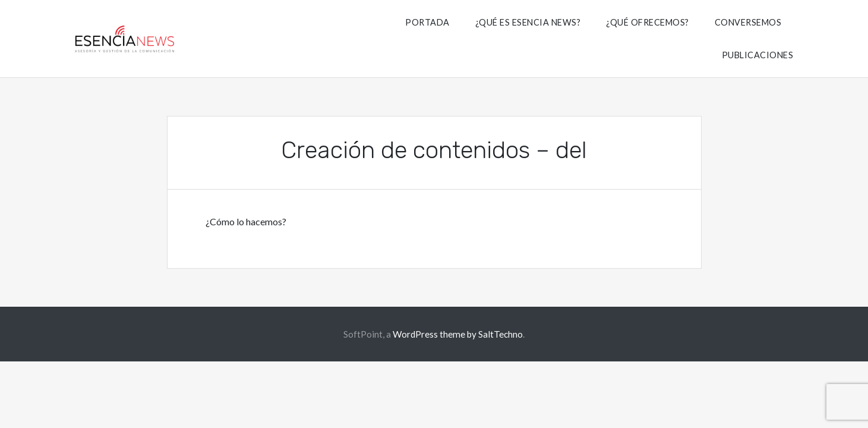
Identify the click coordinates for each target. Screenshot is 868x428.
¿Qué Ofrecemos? (648, 22)
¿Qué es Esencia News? (528, 22)
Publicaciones (758, 55)
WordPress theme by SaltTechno (458, 334)
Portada (427, 22)
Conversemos (748, 22)
